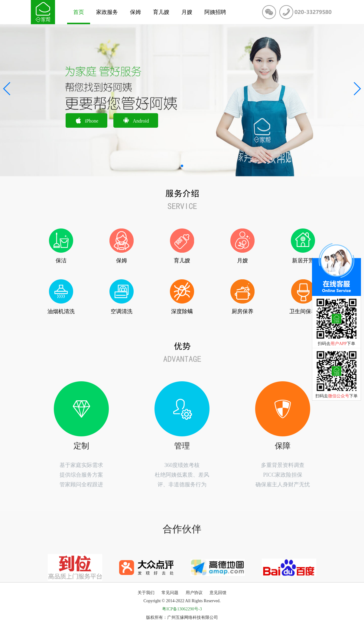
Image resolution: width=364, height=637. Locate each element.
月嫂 (187, 12)
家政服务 (107, 12)
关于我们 (146, 593)
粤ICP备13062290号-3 (182, 609)
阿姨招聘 (215, 12)
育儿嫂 (161, 12)
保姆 (135, 12)
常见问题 (170, 593)
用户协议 (194, 593)
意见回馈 (218, 593)
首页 (79, 12)
